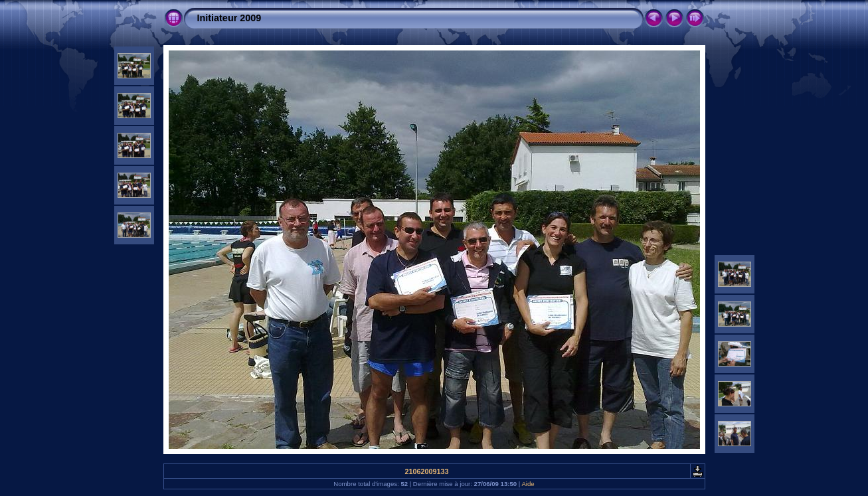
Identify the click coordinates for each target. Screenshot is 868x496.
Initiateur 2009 (229, 18)
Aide (528, 484)
